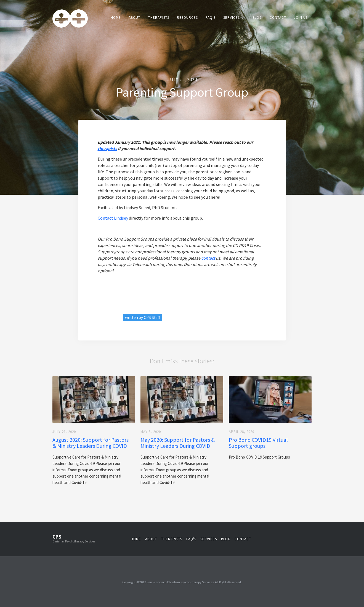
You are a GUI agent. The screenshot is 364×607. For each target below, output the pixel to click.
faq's (191, 539)
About (135, 18)
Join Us (301, 18)
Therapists (159, 18)
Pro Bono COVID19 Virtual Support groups (258, 443)
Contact (278, 18)
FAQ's (211, 18)
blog (226, 539)
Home (116, 18)
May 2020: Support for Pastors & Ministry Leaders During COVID (178, 443)
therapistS (172, 539)
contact (243, 539)
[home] (70, 19)
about (151, 539)
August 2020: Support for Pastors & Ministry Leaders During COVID (91, 443)
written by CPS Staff (143, 317)
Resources (187, 18)
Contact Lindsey (113, 218)
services (209, 539)
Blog (257, 18)
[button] (234, 18)
